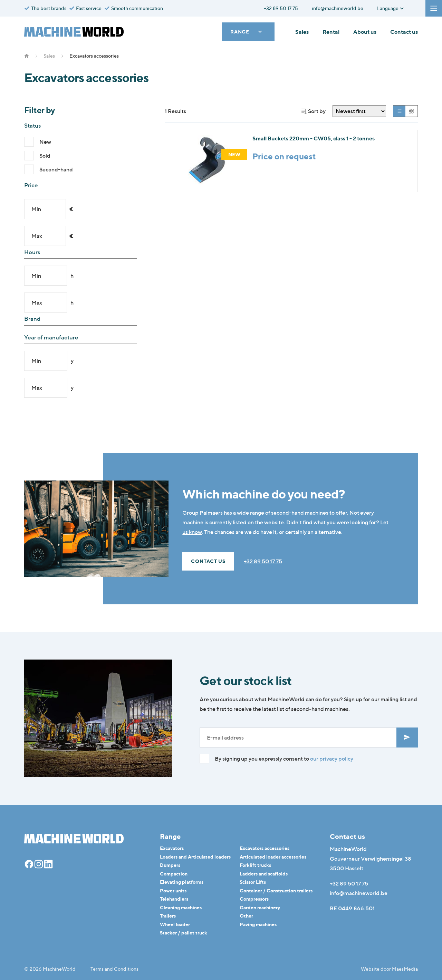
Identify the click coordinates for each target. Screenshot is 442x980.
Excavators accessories (265, 848)
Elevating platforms (182, 882)
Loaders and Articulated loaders (195, 857)
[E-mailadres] (298, 738)
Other (246, 916)
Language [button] (391, 8)
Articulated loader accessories (273, 857)
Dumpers (170, 865)
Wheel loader (175, 924)
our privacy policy (332, 759)
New (45, 142)
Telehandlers (174, 899)
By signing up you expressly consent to (284, 759)
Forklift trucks (255, 865)
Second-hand (56, 169)
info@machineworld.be (359, 893)
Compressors (254, 899)
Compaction (174, 874)
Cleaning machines (181, 907)
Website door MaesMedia (389, 969)
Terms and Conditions (114, 969)
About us (365, 32)
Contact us (404, 32)
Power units (173, 890)
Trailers (168, 916)
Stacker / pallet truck (184, 933)
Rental (331, 32)
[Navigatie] (434, 8)
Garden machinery (260, 907)
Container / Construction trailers (276, 890)
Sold (45, 156)
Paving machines (258, 924)
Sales (302, 32)
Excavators (172, 848)
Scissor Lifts (253, 882)
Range (246, 32)
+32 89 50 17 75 (263, 561)
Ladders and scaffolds (264, 874)
